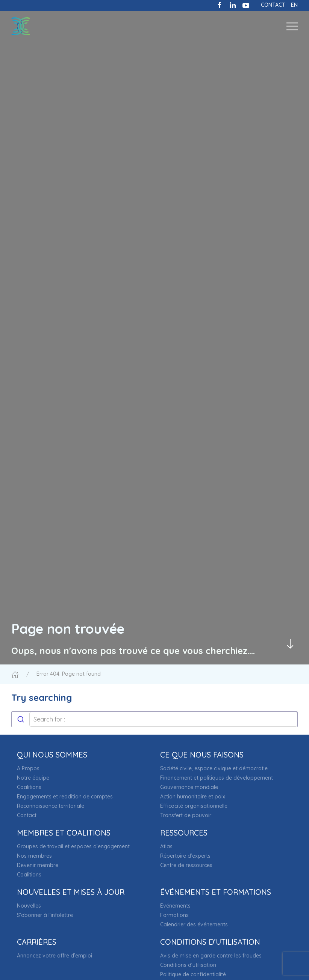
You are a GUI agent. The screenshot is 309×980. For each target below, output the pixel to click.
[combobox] (154, 719)
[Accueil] (15, 674)
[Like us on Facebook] (220, 5)
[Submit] (20, 719)
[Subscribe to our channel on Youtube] (246, 5)
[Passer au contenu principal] (290, 644)
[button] (292, 26)
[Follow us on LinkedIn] (233, 5)
